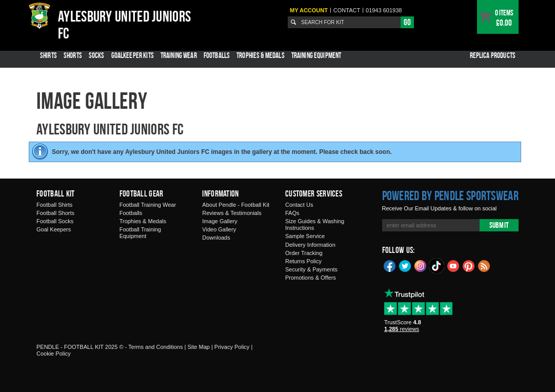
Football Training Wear (148, 205)
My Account (309, 10)
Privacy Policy (232, 347)
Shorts (73, 55)
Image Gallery (220, 221)
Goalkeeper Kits (133, 55)
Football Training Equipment (140, 233)
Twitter (405, 265)
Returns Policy (303, 261)
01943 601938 (384, 10)
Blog (484, 265)
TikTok (437, 266)
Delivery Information (310, 245)
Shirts (48, 55)
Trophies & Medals (261, 55)
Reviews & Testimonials (232, 213)
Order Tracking (304, 253)
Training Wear (179, 55)
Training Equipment (316, 55)
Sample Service (305, 236)
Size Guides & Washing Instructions (315, 224)
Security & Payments (311, 269)
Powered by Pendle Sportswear (450, 195)
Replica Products (493, 55)
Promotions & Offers (311, 278)
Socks (97, 55)
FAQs (292, 213)
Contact (347, 10)
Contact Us (299, 205)
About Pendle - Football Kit (236, 205)
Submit (499, 225)
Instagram (421, 265)
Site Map (198, 347)
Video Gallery (219, 229)
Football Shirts (54, 205)
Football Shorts (55, 213)
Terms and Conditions (155, 347)
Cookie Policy (54, 354)
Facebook (390, 265)
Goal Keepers (54, 229)
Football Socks (55, 221)
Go (407, 22)
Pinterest (469, 265)
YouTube (453, 265)
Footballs (217, 55)
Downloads (216, 238)
